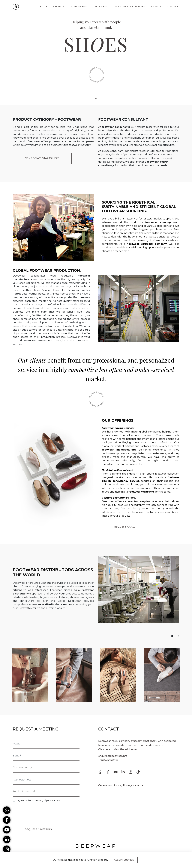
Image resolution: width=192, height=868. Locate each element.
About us (59, 7)
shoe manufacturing (75, 283)
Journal (156, 7)
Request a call (125, 527)
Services (100, 7)
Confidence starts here (42, 158)
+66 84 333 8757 (108, 760)
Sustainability (80, 7)
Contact (173, 7)
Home (43, 7)
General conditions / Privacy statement (122, 785)
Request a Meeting (38, 829)
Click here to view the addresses (118, 749)
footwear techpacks (142, 492)
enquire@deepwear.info (113, 756)
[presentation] (36, 813)
